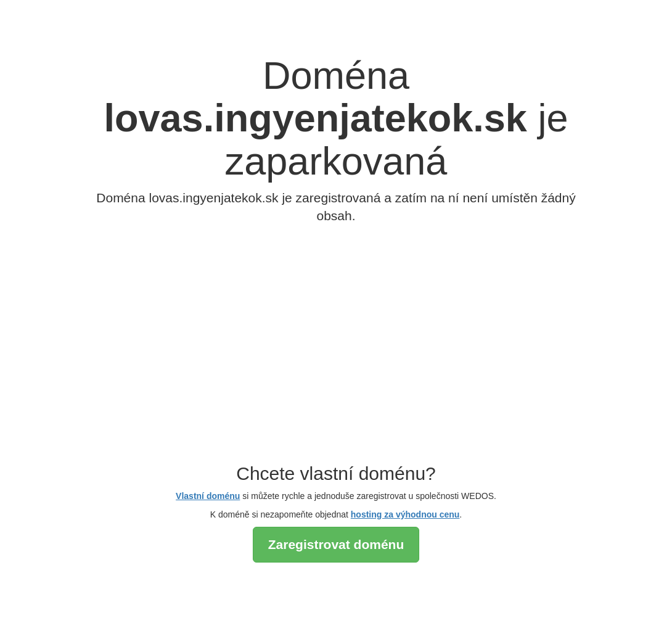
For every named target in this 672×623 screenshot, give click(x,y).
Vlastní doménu (208, 496)
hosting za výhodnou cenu (405, 514)
